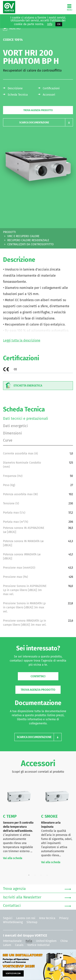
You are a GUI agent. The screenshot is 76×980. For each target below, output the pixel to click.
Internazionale (12, 941)
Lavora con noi (26, 918)
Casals (19, 945)
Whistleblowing (13, 922)
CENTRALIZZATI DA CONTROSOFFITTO (31, 244)
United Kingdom (46, 941)
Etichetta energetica (23, 386)
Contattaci (38, 676)
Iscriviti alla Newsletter (37, 897)
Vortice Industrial (39, 945)
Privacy (64, 918)
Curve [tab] (8, 440)
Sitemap (32, 922)
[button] (38, 122)
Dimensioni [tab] (12, 433)
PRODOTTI (9, 232)
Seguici (8, 918)
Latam (7, 945)
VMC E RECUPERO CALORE (23, 236)
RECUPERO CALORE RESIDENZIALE (28, 240)
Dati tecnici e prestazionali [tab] (26, 419)
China (64, 941)
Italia (29, 941)
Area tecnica (47, 918)
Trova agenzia (37, 889)
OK (59, 24)
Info (50, 24)
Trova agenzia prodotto (38, 110)
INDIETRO (15, 28)
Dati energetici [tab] (15, 426)
